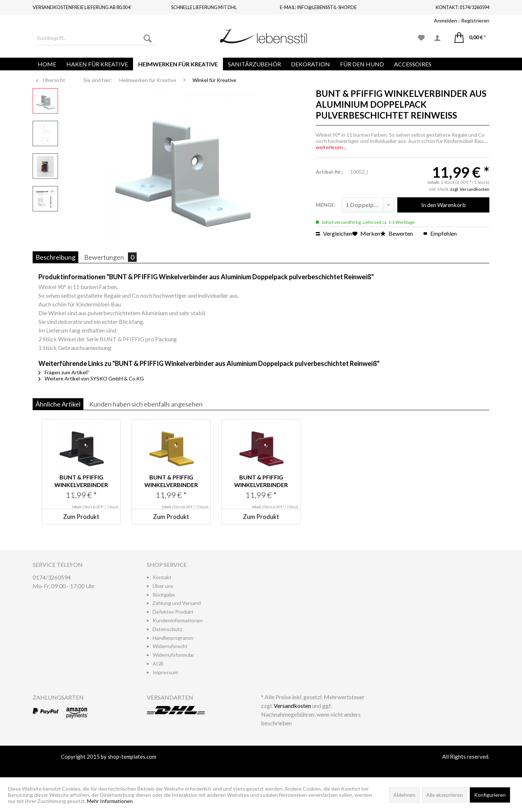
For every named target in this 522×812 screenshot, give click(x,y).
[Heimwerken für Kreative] (178, 64)
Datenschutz (167, 629)
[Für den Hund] (362, 64)
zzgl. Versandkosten (470, 189)
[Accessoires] (413, 64)
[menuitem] (94, 38)
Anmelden (446, 20)
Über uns (163, 586)
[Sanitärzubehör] (254, 64)
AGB (158, 663)
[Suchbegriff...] (94, 38)
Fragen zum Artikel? (64, 372)
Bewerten (397, 233)
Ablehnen (404, 795)
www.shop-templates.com (261, 765)
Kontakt (162, 577)
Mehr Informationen (110, 801)
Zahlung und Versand (177, 603)
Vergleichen (334, 233)
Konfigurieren (490, 795)
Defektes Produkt (173, 612)
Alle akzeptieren (445, 795)
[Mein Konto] (440, 38)
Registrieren (475, 20)
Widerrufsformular (173, 655)
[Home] (47, 64)
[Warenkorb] (470, 38)
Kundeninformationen (178, 620)
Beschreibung (55, 257)
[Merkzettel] (421, 38)
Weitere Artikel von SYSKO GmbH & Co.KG (91, 378)
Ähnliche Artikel (58, 404)
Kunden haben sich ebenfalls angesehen (146, 404)
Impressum (165, 672)
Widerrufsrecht (170, 646)
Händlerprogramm (173, 638)
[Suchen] (148, 38)
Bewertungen (110, 257)
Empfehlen (440, 233)
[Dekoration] (310, 64)
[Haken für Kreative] (97, 64)
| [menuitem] (462, 20)
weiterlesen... (331, 147)
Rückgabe (164, 595)
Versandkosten (292, 706)
